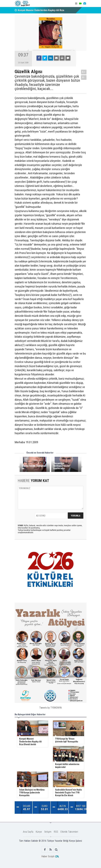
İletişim (48, 832)
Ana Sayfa (28, 832)
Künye (39, 832)
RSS (56, 832)
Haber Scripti (48, 856)
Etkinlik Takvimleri (69, 832)
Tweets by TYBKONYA (50, 708)
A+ (84, 72)
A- (84, 77)
